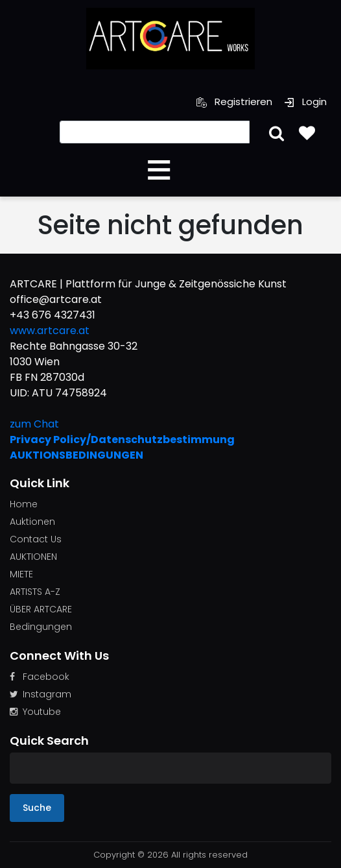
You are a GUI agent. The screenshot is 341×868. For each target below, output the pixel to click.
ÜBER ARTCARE (41, 609)
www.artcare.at (50, 331)
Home (24, 504)
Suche (37, 808)
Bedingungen (41, 627)
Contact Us (36, 539)
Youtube (35, 712)
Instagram (41, 694)
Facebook (40, 677)
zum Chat (34, 424)
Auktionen (32, 522)
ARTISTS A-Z (35, 592)
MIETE (21, 574)
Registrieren (234, 102)
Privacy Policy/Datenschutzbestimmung (122, 440)
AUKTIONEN (33, 557)
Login (305, 102)
